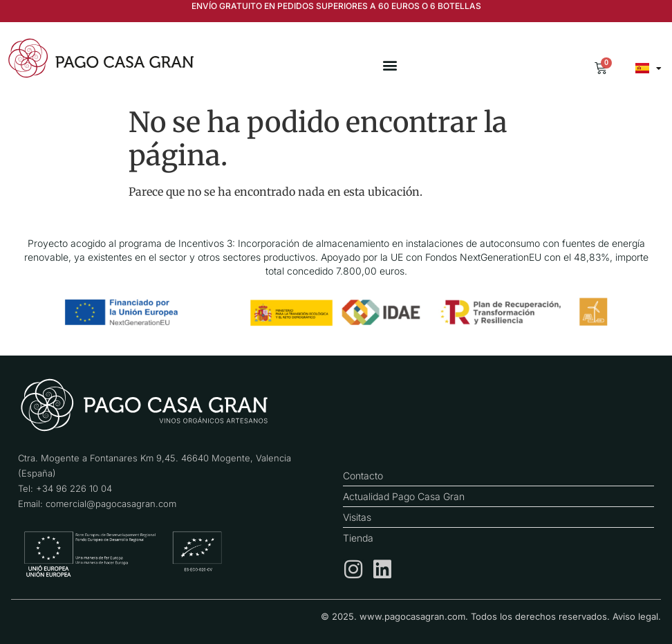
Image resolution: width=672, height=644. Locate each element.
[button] (390, 65)
